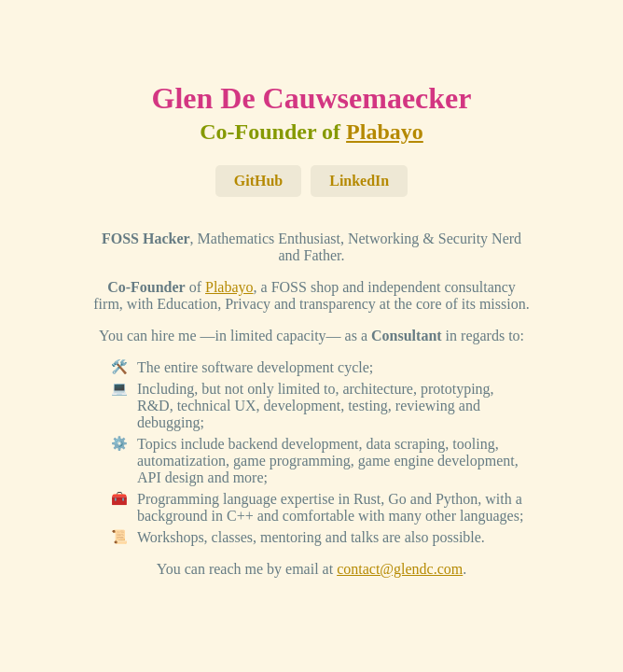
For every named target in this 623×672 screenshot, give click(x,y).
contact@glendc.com (400, 569)
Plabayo (385, 132)
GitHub (258, 181)
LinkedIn (359, 181)
